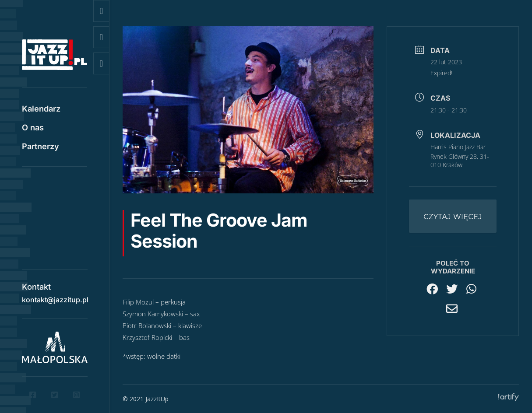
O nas (33, 128)
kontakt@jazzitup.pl (55, 297)
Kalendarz (41, 109)
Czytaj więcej (453, 217)
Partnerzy (41, 147)
